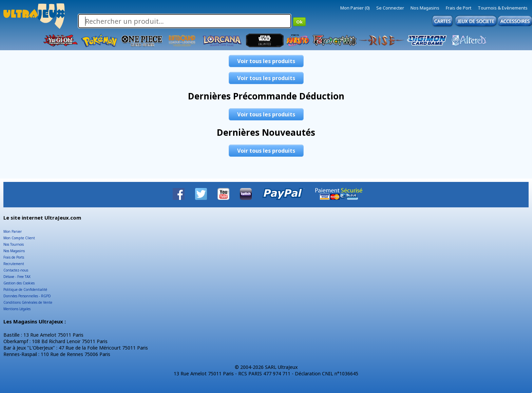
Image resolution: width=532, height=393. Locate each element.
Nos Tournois (14, 244)
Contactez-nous (16, 270)
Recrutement (14, 264)
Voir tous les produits (266, 61)
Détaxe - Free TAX (17, 277)
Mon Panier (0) (355, 8)
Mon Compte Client (19, 238)
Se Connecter (390, 8)
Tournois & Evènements (503, 8)
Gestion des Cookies (19, 283)
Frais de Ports (14, 257)
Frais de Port (459, 8)
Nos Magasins (425, 8)
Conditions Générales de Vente (28, 302)
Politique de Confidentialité (25, 289)
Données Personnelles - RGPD (27, 296)
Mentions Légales (17, 309)
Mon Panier (13, 231)
